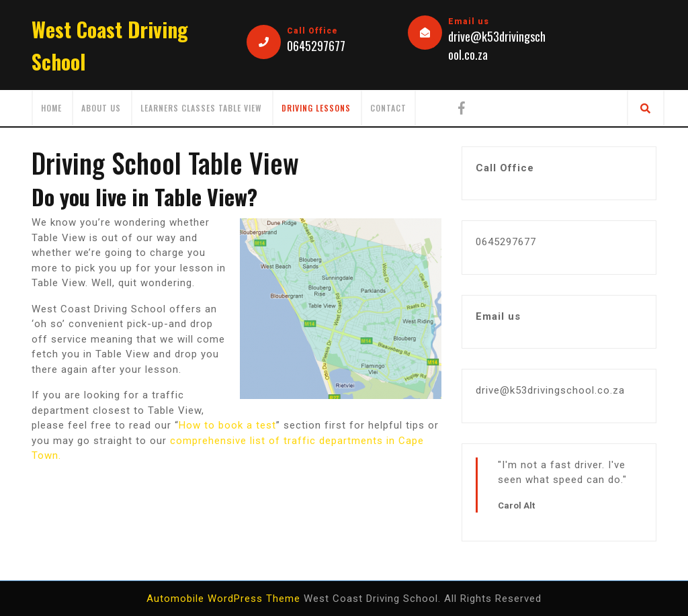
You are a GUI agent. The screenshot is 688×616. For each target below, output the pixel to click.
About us (101, 108)
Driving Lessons (316, 108)
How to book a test (227, 425)
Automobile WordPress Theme (223, 599)
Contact (388, 108)
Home (51, 108)
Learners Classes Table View (201, 108)
